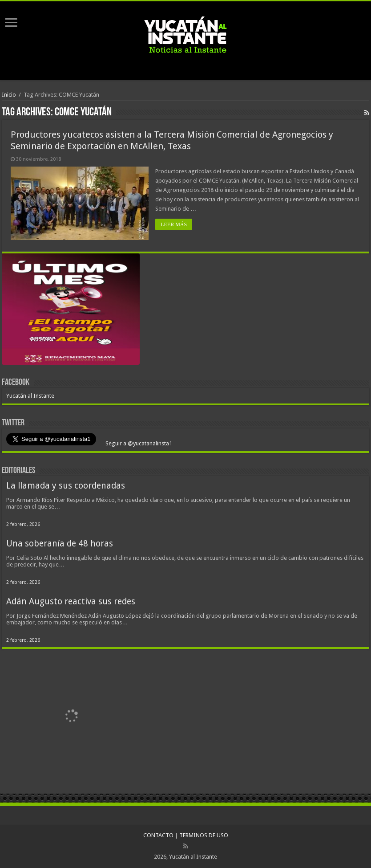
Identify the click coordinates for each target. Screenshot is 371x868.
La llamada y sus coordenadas (66, 486)
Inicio (9, 95)
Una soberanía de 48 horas (60, 544)
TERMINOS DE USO (204, 835)
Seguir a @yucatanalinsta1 (138, 443)
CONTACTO (158, 835)
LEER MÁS (174, 224)
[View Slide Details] (71, 311)
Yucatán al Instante (30, 396)
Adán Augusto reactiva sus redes (71, 601)
